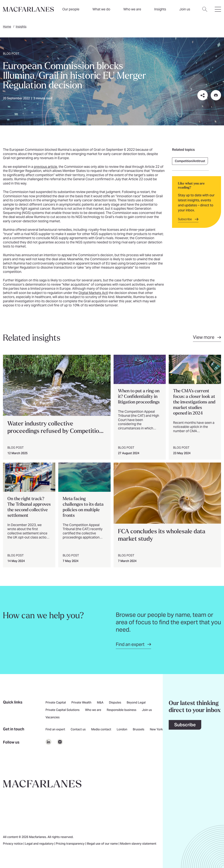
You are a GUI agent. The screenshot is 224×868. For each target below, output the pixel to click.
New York (156, 730)
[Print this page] (216, 95)
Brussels (139, 730)
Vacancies (53, 718)
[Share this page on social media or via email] (203, 95)
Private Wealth (81, 703)
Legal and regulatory (40, 844)
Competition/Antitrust (190, 161)
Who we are (132, 9)
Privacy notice (13, 844)
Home (7, 27)
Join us (147, 710)
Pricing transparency (71, 844)
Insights (21, 27)
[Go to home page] (42, 784)
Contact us (78, 730)
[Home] (28, 9)
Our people (71, 9)
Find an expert (55, 730)
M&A (100, 703)
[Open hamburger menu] (218, 11)
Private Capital (56, 703)
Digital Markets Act (93, 293)
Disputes (115, 703)
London (122, 730)
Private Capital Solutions (63, 710)
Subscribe (185, 725)
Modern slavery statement (138, 844)
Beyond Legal (136, 703)
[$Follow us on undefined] (48, 742)
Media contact (101, 730)
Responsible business (122, 710)
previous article (46, 167)
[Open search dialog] (205, 11)
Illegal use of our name (103, 844)
